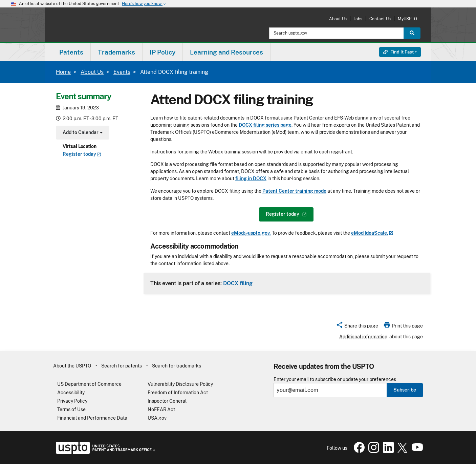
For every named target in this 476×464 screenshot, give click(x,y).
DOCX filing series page (265, 125)
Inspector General (167, 401)
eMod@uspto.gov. (251, 233)
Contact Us (380, 19)
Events (122, 72)
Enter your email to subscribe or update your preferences (335, 379)
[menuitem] (71, 52)
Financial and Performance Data (92, 418)
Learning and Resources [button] (226, 52)
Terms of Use (71, 409)
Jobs (358, 19)
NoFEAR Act (161, 409)
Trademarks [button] (116, 52)
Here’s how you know (144, 4)
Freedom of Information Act (178, 393)
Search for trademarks (177, 366)
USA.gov (157, 418)
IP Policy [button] (163, 52)
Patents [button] (71, 52)
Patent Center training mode (294, 191)
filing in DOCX (251, 178)
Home (63, 72)
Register (82, 154)
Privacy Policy (72, 401)
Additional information (363, 337)
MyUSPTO (407, 19)
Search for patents (122, 366)
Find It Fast (398, 52)
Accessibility (71, 393)
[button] (357, 327)
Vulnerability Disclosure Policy (180, 384)
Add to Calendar (82, 133)
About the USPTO (72, 366)
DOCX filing (238, 283)
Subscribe (405, 390)
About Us (338, 19)
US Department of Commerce (89, 384)
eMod (372, 233)
